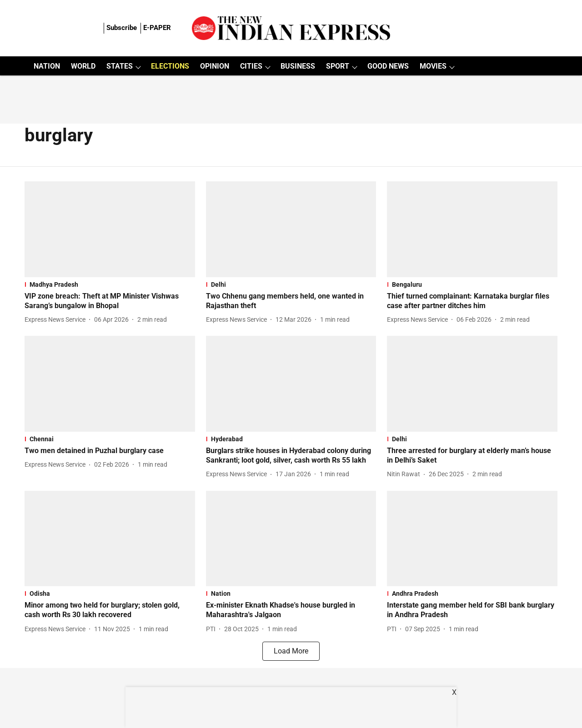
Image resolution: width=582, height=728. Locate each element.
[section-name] (110, 284)
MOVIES (433, 66)
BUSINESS (298, 66)
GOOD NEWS (388, 66)
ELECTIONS (170, 66)
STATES (120, 66)
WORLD (83, 66)
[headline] (110, 301)
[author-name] (57, 320)
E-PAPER (157, 28)
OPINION (215, 66)
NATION (47, 66)
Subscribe (122, 28)
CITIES (251, 66)
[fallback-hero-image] (110, 229)
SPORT (338, 66)
